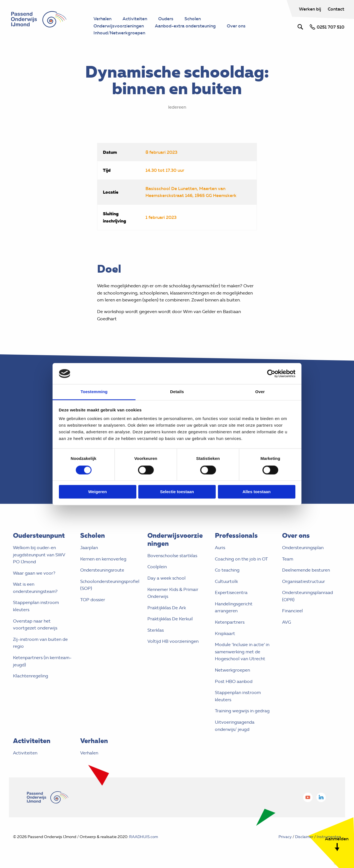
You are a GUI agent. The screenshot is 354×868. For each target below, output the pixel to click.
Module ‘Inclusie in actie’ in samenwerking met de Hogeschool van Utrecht (242, 652)
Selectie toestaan (177, 492)
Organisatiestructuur (304, 581)
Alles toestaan (257, 492)
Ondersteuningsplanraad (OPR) (308, 596)
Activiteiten (25, 753)
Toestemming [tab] (94, 392)
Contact (336, 9)
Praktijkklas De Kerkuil (170, 619)
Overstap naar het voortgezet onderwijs (35, 625)
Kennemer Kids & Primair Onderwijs (173, 593)
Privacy (285, 837)
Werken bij (311, 9)
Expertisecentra (231, 592)
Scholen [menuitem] (193, 19)
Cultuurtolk (226, 581)
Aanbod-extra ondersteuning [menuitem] (185, 26)
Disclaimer (304, 837)
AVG (287, 622)
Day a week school (166, 578)
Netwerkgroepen (232, 670)
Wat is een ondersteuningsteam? (35, 588)
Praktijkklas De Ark (167, 608)
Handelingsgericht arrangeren (234, 607)
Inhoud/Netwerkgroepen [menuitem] (119, 33)
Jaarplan (89, 548)
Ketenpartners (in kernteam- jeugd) (42, 661)
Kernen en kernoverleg (103, 559)
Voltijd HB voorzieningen (173, 641)
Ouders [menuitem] (166, 19)
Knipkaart (225, 633)
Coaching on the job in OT (241, 559)
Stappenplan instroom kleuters (36, 606)
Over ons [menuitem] (236, 26)
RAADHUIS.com (144, 837)
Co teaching (227, 570)
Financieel (292, 611)
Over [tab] (260, 392)
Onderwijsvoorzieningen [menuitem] (119, 26)
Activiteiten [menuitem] (135, 19)
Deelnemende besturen (306, 570)
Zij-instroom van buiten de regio (40, 643)
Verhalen (89, 753)
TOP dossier (93, 600)
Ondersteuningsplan (303, 548)
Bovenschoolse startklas (172, 556)
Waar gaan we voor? (34, 573)
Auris (220, 548)
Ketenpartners (230, 622)
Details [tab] (177, 392)
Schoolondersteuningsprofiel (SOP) (110, 585)
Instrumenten (329, 837)
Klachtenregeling (31, 676)
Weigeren (97, 492)
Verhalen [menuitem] (102, 19)
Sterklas (156, 630)
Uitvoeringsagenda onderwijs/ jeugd (235, 726)
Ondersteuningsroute (102, 570)
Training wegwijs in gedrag (242, 711)
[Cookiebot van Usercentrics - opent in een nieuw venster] (271, 373)
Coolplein (157, 567)
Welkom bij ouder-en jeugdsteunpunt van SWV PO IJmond (39, 555)
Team (288, 559)
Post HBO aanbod (234, 681)
